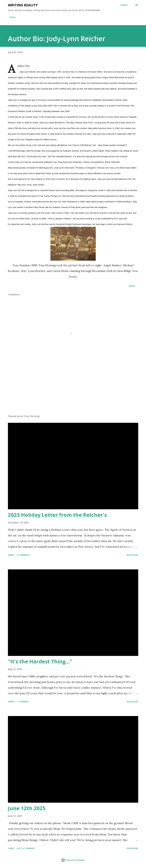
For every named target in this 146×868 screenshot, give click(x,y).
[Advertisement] (73, 390)
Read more (132, 555)
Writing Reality (23, 5)
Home (13, 17)
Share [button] (132, 286)
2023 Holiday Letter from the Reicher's (57, 515)
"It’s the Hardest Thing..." (40, 661)
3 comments (24, 555)
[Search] (124, 5)
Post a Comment (26, 848)
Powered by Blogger (73, 860)
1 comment (23, 702)
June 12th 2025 (27, 808)
